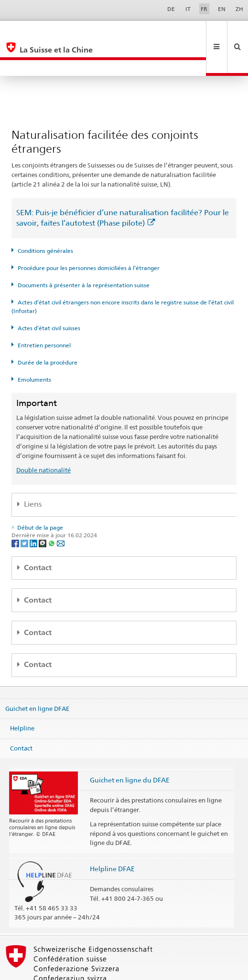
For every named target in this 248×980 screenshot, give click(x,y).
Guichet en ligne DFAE (37, 676)
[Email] (61, 511)
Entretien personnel (44, 313)
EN (222, 9)
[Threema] (43, 511)
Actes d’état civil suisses (49, 296)
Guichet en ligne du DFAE (130, 748)
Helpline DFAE (112, 837)
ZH (239, 9)
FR (204, 9)
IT (188, 9)
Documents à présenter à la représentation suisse (84, 253)
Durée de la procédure (48, 330)
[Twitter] (25, 511)
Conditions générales (45, 219)
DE (171, 9)
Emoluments (34, 348)
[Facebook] (16, 511)
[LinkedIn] (34, 511)
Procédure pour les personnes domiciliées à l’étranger (89, 236)
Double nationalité (43, 438)
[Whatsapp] (52, 511)
